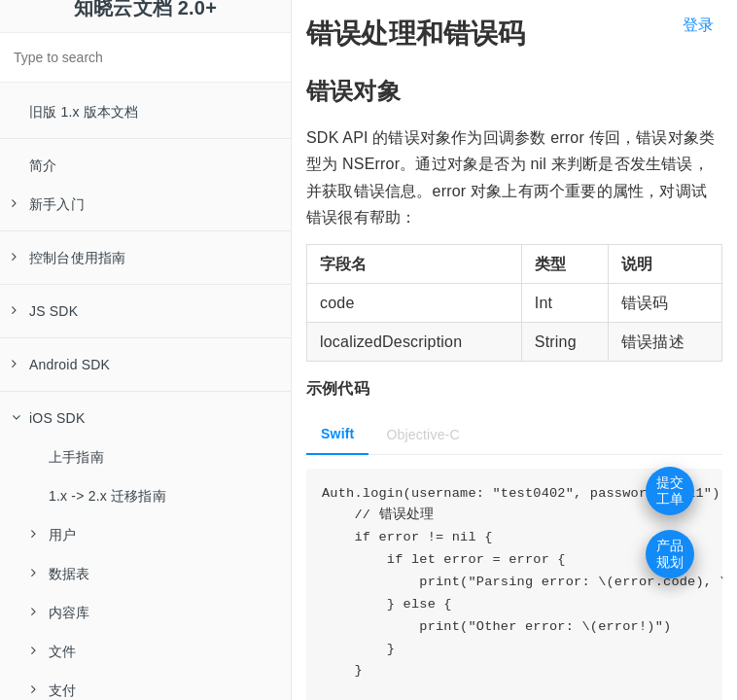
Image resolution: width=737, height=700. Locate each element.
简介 (43, 165)
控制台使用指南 (69, 258)
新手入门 (48, 204)
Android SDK (61, 365)
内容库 (61, 612)
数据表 (61, 574)
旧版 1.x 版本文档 (84, 112)
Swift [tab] (337, 434)
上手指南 (76, 457)
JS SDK (45, 311)
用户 (53, 535)
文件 (53, 651)
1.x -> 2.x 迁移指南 (107, 496)
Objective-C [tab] (422, 435)
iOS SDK (48, 418)
